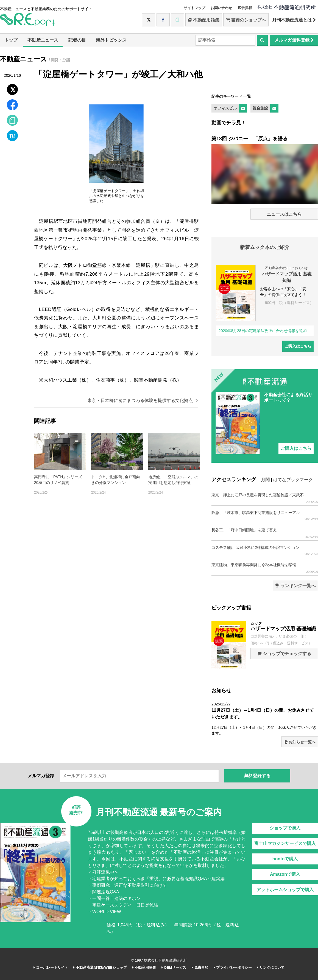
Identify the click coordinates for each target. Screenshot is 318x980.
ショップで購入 (285, 828)
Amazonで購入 (285, 874)
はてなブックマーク (293, 480)
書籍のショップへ (246, 20)
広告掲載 (245, 8)
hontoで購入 (285, 859)
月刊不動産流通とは (294, 20)
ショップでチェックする (284, 654)
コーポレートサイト (51, 967)
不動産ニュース (43, 40)
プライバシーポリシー (233, 967)
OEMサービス (174, 967)
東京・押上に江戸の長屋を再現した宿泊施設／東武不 (265, 498)
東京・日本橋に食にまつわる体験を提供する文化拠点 (143, 400)
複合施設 (260, 108)
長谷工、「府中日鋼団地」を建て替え (265, 533)
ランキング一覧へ (295, 586)
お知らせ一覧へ (300, 742)
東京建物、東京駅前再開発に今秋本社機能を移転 (265, 568)
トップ (11, 40)
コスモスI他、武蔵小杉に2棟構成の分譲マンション (265, 551)
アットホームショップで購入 (285, 890)
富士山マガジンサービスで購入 (285, 843)
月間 (265, 480)
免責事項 (200, 967)
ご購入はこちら (298, 346)
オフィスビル (225, 108)
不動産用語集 (204, 20)
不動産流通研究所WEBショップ (100, 967)
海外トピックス (111, 40)
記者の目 (77, 40)
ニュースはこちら (284, 214)
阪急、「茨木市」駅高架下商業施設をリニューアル (265, 516)
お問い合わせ (221, 8)
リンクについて (271, 967)
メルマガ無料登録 (294, 40)
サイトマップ (194, 8)
